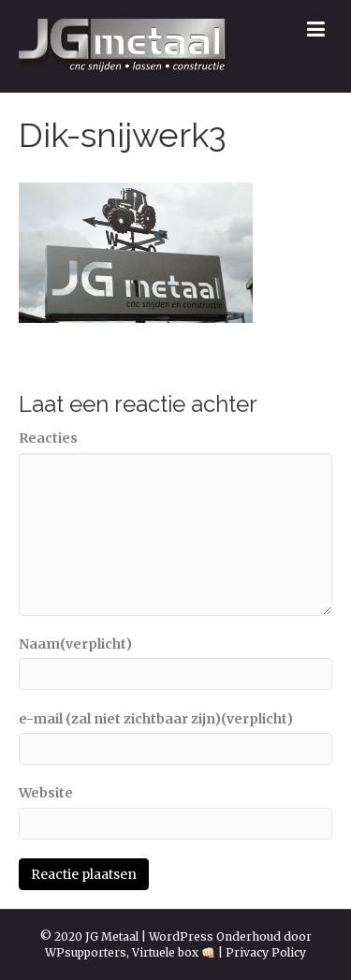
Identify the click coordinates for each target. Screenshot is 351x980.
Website (46, 793)
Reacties (48, 438)
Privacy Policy (266, 952)
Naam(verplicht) (75, 644)
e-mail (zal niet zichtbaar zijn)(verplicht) (156, 719)
